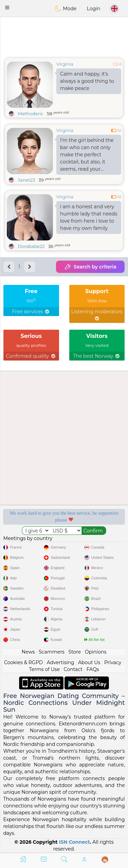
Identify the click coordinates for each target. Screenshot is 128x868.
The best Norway (97, 356)
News (28, 652)
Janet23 (26, 180)
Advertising (60, 662)
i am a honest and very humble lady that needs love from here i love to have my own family (89, 217)
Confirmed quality (31, 356)
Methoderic (31, 114)
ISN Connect (75, 842)
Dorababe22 (31, 246)
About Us (89, 662)
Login (94, 9)
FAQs (93, 669)
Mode (66, 9)
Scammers (51, 652)
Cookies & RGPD (24, 662)
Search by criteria (90, 267)
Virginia (65, 64)
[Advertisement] (64, 36)
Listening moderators (97, 315)
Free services (31, 312)
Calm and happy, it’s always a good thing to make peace (87, 81)
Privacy (113, 662)
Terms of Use (44, 669)
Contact (73, 669)
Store (75, 652)
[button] (7, 8)
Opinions (95, 652)
